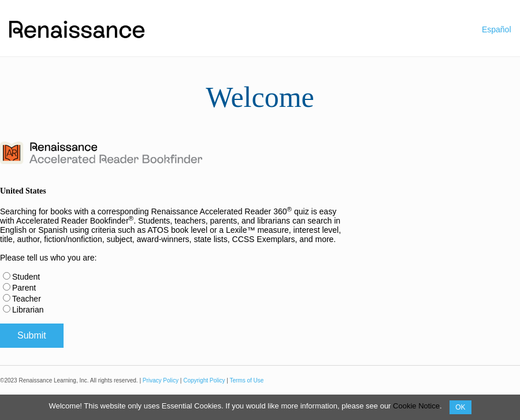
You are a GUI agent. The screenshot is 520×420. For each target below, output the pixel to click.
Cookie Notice (416, 406)
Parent (24, 288)
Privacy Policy (161, 380)
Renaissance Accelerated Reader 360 (221, 211)
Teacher (27, 299)
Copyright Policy (204, 380)
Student (26, 277)
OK (460, 407)
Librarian (28, 310)
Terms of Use (246, 380)
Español (497, 29)
